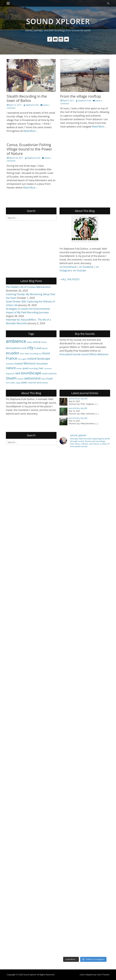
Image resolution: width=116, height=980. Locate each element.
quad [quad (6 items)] (25, 368)
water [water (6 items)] (24, 382)
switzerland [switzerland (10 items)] (32, 378)
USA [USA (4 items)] (8, 383)
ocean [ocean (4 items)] (19, 368)
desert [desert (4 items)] (45, 348)
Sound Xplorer (58, 21)
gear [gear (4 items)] (25, 359)
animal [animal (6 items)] (37, 342)
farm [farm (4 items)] (22, 354)
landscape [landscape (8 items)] (44, 358)
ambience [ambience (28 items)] (16, 341)
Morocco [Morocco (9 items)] (30, 363)
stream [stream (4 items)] (20, 379)
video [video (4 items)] (13, 383)
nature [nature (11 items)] (11, 368)
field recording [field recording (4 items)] (31, 354)
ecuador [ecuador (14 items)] (13, 353)
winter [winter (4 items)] (45, 383)
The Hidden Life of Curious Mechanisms (28, 287)
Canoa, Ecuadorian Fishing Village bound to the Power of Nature (29, 149)
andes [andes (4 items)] (29, 342)
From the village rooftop (81, 96)
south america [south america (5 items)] (49, 373)
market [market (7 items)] (19, 363)
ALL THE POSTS (71, 279)
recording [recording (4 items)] (33, 368)
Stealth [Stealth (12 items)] (11, 378)
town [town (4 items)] (43, 379)
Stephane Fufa (32, 105)
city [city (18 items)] (30, 348)
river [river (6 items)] (41, 368)
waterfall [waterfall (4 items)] (32, 383)
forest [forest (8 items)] (46, 353)
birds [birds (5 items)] (24, 348)
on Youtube (79, 270)
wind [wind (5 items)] (39, 382)
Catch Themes (103, 975)
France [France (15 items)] (11, 358)
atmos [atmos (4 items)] (44, 342)
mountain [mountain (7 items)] (42, 363)
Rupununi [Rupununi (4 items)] (10, 374)
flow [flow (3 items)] (40, 354)
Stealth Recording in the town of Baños (27, 98)
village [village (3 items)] (18, 383)
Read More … (31, 131)
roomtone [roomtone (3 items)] (48, 369)
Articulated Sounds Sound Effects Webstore (84, 354)
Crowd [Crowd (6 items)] (38, 348)
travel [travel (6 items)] (49, 379)
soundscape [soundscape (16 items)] (31, 373)
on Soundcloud (68, 267)
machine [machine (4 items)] (10, 364)
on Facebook (86, 267)
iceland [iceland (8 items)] (32, 358)
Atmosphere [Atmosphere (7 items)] (13, 348)
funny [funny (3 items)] (20, 359)
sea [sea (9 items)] (18, 373)
